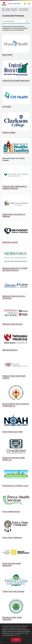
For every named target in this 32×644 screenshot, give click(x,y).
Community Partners (24, 10)
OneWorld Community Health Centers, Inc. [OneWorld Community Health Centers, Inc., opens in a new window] (14, 459)
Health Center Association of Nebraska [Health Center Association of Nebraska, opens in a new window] (14, 215)
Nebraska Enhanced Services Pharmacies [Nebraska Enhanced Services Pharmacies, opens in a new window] (14, 297)
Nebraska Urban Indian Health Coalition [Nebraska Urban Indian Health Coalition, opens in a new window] (14, 377)
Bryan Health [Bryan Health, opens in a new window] (7, 55)
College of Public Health (14, 4)
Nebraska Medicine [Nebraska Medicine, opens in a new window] (10, 350)
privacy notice (10, 635)
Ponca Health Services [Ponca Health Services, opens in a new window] (11, 512)
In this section (9, 21)
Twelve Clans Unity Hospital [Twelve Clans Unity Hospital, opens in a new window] (13, 591)
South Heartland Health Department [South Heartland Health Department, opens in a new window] (12, 564)
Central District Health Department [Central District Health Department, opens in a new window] (16, 81)
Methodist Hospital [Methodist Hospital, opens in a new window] (10, 242)
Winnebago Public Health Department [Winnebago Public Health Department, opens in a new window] (12, 618)
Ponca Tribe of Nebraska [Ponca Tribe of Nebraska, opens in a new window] (12, 538)
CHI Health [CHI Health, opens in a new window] (7, 107)
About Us (14, 10)
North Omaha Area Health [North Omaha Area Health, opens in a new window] (12, 432)
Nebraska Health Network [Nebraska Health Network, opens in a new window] (12, 324)
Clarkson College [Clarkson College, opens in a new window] (9, 132)
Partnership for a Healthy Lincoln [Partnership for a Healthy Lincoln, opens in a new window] (15, 486)
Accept (16, 640)
